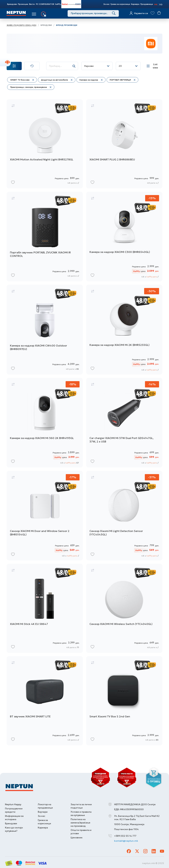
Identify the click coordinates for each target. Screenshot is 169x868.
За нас (106, 4)
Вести (32, 4)
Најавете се (141, 13)
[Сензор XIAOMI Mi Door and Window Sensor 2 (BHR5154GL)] (45, 516)
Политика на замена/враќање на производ (80, 823)
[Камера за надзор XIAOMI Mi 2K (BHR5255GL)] (124, 330)
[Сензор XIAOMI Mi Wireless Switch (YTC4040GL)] (124, 608)
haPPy (58, 4)
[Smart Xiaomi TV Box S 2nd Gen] (124, 701)
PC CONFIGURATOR (45, 4)
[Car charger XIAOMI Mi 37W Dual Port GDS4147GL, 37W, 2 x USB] (124, 423)
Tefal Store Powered (71, 4)
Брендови (12, 4)
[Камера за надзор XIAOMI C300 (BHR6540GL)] (124, 237)
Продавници (147, 4)
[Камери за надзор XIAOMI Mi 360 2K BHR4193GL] (45, 423)
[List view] (153, 66)
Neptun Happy (13, 804)
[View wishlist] (153, 13)
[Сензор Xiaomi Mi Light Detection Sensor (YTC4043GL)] (124, 516)
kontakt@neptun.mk (126, 841)
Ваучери (43, 812)
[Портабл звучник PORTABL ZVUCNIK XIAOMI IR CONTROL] (45, 237)
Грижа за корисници (120, 4)
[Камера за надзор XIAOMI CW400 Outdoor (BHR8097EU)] (45, 330)
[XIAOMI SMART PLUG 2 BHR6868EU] (124, 144)
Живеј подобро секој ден (21, 25)
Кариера (135, 4)
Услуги (52, 14)
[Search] (114, 13)
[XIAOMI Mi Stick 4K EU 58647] (45, 608)
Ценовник (77, 838)
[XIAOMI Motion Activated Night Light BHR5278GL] (45, 144)
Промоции (23, 4)
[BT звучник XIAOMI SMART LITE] (45, 701)
